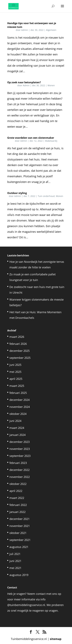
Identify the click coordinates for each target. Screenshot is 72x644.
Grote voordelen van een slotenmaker (31, 138)
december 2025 (20, 351)
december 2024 (20, 400)
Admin (25, 30)
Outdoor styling (17, 193)
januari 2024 (17, 435)
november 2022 (20, 477)
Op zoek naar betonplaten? (24, 82)
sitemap (56, 639)
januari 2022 (17, 512)
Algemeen (51, 30)
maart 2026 (17, 337)
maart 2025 (17, 386)
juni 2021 (15, 561)
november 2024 (20, 407)
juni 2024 (15, 421)
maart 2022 (17, 498)
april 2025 (16, 379)
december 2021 (20, 519)
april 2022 (16, 491)
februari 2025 (18, 393)
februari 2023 (18, 463)
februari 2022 (18, 505)
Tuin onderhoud (46, 196)
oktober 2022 (18, 484)
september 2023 (20, 456)
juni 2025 (15, 365)
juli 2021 (15, 554)
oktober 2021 (18, 533)
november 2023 (20, 449)
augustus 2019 (19, 575)
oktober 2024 (18, 414)
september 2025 (20, 358)
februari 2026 (18, 344)
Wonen (51, 85)
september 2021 (20, 540)
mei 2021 (15, 568)
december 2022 (20, 470)
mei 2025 (15, 372)
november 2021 (20, 526)
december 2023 (20, 442)
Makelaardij (51, 141)
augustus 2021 (19, 547)
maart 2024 (17, 428)
